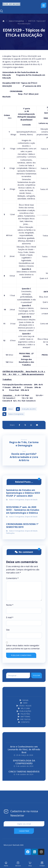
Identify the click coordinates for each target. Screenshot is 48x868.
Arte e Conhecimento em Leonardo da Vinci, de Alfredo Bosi (24, 749)
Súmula (24, 700)
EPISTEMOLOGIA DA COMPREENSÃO (24, 762)
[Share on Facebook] (19, 425)
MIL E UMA (24, 708)
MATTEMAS (24, 717)
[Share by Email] (37, 425)
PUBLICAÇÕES (24, 711)
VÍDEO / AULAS (24, 706)
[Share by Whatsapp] (31, 425)
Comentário (12, 578)
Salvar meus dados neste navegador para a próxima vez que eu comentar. (23, 647)
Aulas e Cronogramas (16, 414)
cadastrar (24, 831)
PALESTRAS (24, 714)
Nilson (11, 409)
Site (8, 630)
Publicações (10, 533)
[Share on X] (25, 425)
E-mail (10, 617)
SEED (24, 703)
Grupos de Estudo (31, 500)
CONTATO (24, 722)
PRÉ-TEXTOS (24, 719)
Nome (10, 605)
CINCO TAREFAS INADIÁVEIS (24, 772)
